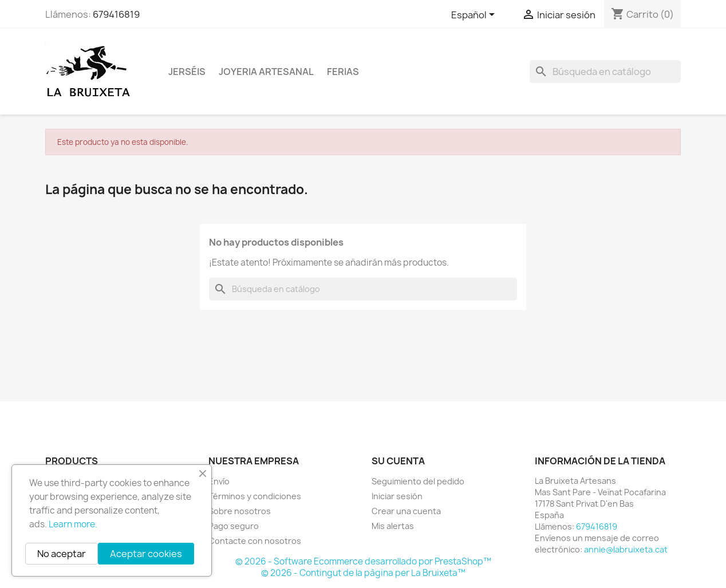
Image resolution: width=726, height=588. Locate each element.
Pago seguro (234, 526)
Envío (219, 481)
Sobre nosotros (240, 511)
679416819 (116, 14)
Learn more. (73, 524)
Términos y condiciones (255, 496)
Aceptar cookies (146, 554)
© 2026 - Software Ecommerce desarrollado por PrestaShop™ (363, 561)
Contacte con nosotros (255, 541)
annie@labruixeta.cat (626, 549)
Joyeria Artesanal (266, 72)
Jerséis (187, 72)
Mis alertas (393, 526)
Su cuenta (398, 461)
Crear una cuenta (406, 511)
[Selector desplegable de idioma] (475, 15)
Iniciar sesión (397, 496)
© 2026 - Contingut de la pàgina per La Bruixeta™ (363, 573)
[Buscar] (605, 72)
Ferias (343, 72)
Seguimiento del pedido (418, 481)
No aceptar (62, 554)
